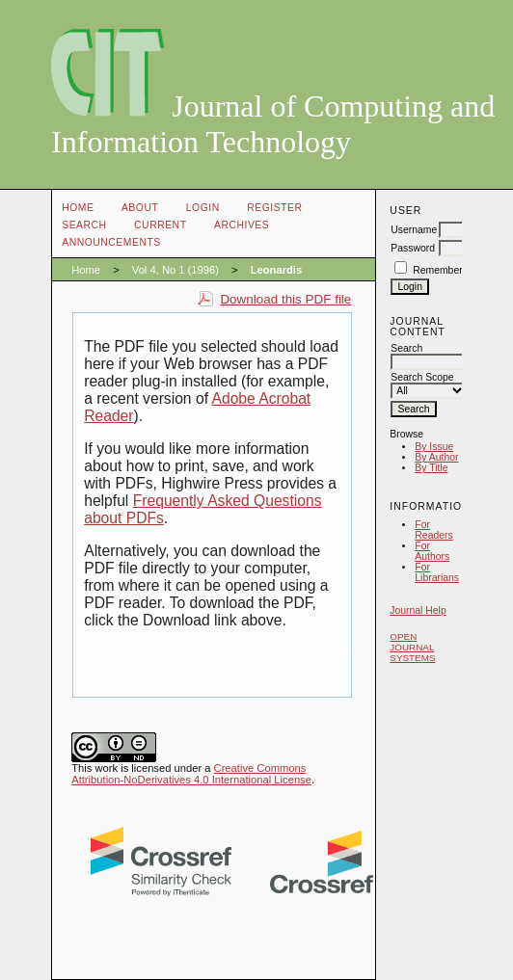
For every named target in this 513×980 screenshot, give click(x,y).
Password (413, 248)
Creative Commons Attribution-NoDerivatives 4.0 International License (191, 774)
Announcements (111, 242)
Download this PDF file (285, 299)
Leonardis (276, 270)
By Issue (434, 447)
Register (274, 208)
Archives (242, 225)
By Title (431, 468)
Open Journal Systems (412, 647)
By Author (436, 457)
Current (160, 225)
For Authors (432, 551)
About (140, 208)
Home (78, 208)
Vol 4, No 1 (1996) (175, 270)
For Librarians (437, 572)
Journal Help (418, 610)
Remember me (446, 270)
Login (203, 208)
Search (84, 225)
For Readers (433, 530)
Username (414, 230)
